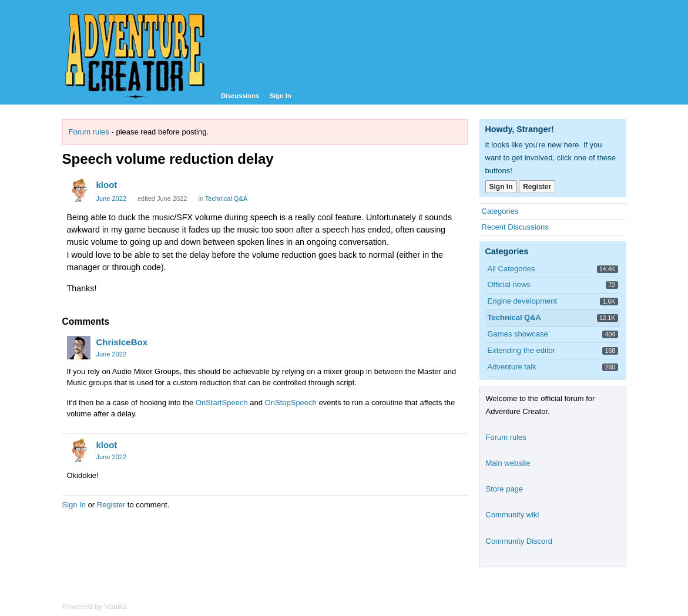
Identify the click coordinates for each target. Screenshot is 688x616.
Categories (500, 211)
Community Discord (519, 541)
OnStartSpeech (222, 403)
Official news (509, 285)
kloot (107, 185)
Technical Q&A (226, 198)
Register (111, 505)
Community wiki (513, 515)
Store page (505, 489)
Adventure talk (512, 367)
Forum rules (89, 132)
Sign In (281, 96)
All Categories (511, 269)
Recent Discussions (515, 227)
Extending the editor (522, 350)
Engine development (523, 301)
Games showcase (518, 334)
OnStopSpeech (291, 403)
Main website (508, 463)
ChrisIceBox (122, 342)
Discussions (240, 96)
